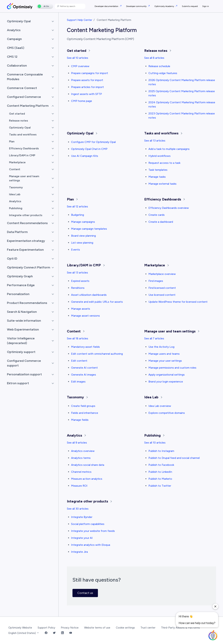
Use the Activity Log (161, 347)
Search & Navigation (22, 312)
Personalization (18, 294)
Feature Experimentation (25, 250)
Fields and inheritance (85, 413)
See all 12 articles (77, 206)
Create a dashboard (161, 222)
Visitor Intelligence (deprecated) (21, 341)
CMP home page (82, 101)
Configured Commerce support (24, 363)
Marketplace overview (162, 274)
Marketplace (157, 265)
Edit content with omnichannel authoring (97, 354)
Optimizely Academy (164, 6)
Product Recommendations (27, 303)
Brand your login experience (166, 382)
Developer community (137, 6)
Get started (78, 51)
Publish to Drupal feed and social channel (174, 458)
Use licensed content (162, 295)
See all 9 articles (77, 443)
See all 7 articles (154, 338)
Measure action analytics (87, 479)
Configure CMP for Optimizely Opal (93, 142)
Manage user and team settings (172, 331)
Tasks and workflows (163, 133)
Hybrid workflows (159, 156)
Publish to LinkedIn (160, 472)
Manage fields (80, 420)
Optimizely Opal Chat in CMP (89, 149)
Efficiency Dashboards (165, 199)
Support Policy (46, 628)
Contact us (85, 593)
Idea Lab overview (160, 406)
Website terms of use (97, 628)
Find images (156, 281)
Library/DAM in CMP (86, 265)
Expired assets (80, 281)
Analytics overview (83, 451)
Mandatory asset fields (85, 347)
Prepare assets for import (87, 80)
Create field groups (83, 406)
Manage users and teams (164, 354)
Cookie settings (125, 628)
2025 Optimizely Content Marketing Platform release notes (182, 93)
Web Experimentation (23, 329)
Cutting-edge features (163, 73)
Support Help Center (80, 20)
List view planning (82, 243)
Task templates (158, 170)
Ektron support (18, 383)
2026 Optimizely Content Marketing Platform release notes (182, 82)
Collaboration (17, 66)
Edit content (79, 361)
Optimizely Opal (82, 133)
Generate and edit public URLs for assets (97, 302)
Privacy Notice (70, 628)
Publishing (154, 435)
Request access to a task (164, 163)
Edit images (78, 382)
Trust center (148, 628)
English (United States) (24, 633)
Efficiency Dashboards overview (169, 208)
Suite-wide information (24, 321)
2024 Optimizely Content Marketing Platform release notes (182, 104)
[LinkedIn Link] (62, 633)
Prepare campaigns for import (90, 73)
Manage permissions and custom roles (172, 368)
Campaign (14, 39)
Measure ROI (79, 486)
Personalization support (24, 374)
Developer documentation (107, 6)
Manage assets (81, 309)
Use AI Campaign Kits (85, 156)
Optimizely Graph (20, 276)
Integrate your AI (82, 538)
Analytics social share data (88, 465)
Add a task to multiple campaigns (169, 149)
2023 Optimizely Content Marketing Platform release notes (182, 116)
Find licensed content (162, 288)
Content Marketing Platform (28, 106)
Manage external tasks (162, 184)
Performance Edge (21, 285)
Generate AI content (84, 368)
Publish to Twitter (160, 486)
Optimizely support (21, 352)
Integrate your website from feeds (93, 531)
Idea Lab (153, 397)
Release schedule (159, 66)
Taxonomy (77, 397)
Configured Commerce (24, 97)
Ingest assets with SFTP (86, 94)
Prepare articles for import (87, 87)
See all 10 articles (78, 58)
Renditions (78, 288)
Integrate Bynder (82, 517)
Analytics (76, 435)
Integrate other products (89, 501)
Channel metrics (81, 472)
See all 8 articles (154, 58)
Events (76, 250)
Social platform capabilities (88, 524)
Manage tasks (157, 177)
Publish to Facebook (161, 465)
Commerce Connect (22, 88)
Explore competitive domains (167, 413)
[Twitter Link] (54, 633)
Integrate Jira (79, 552)
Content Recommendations (27, 223)
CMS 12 (12, 57)
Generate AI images (84, 375)
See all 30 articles (78, 509)
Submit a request (190, 6)
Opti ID (12, 259)
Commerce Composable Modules (25, 77)
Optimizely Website (20, 628)
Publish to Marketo (160, 479)
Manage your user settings (165, 361)
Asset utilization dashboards (89, 295)
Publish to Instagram (161, 451)
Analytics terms (81, 458)
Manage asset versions (85, 316)
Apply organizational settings (167, 375)
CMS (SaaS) (16, 48)
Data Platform (17, 232)
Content (76, 331)
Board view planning (83, 236)
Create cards (157, 215)
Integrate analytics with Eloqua (91, 545)
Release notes (158, 51)
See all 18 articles (78, 338)
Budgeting (78, 215)
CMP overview (80, 66)
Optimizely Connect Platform (29, 267)
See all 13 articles (155, 141)
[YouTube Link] (71, 633)
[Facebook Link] (46, 633)
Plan (72, 199)
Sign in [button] (206, 6)
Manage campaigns (83, 222)
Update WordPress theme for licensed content (178, 302)
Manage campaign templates (89, 229)
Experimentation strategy (26, 241)
